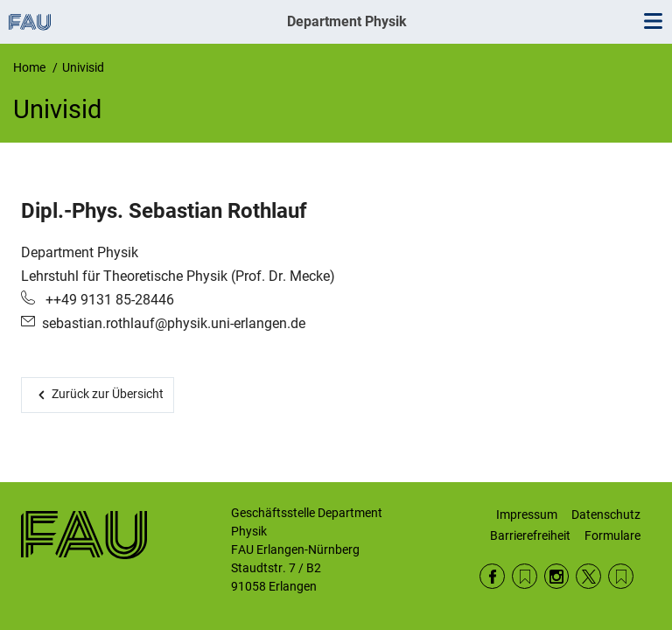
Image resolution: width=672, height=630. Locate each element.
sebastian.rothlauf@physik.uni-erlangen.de (174, 323)
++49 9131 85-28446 (108, 300)
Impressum (527, 514)
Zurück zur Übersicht (108, 394)
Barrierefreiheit (530, 535)
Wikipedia (621, 576)
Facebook (492, 576)
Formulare (612, 535)
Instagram (557, 576)
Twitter (588, 576)
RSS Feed (525, 576)
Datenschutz (606, 514)
